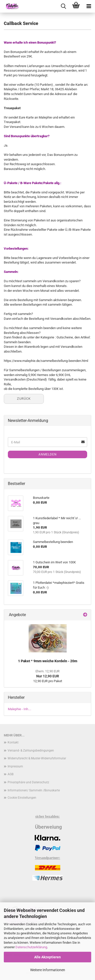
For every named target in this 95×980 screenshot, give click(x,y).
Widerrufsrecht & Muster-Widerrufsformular (37, 758)
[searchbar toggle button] (63, 6)
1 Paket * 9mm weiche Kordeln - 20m (48, 661)
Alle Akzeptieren (48, 957)
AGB (11, 774)
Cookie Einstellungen (22, 798)
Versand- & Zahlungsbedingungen (31, 751)
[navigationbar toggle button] (89, 6)
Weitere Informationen (48, 970)
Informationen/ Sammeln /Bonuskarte (34, 790)
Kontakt (13, 742)
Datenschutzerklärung (31, 947)
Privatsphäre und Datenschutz (28, 782)
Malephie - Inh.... (20, 709)
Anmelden (48, 454)
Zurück (24, 399)
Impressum (15, 766)
